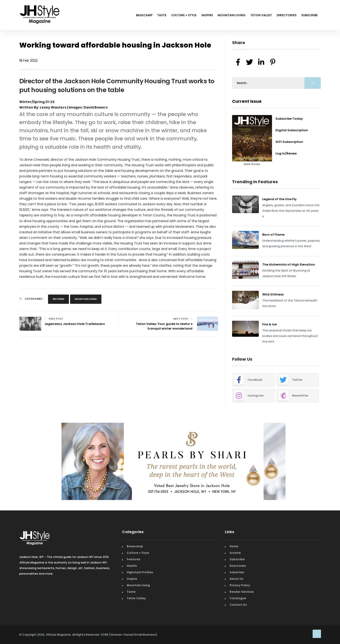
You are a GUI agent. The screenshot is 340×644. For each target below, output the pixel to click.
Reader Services (242, 592)
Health (132, 566)
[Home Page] (40, 8)
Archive (235, 553)
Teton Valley (254, 16)
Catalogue (238, 598)
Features (58, 299)
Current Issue (247, 101)
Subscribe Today (289, 119)
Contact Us (238, 605)
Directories (283, 16)
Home (234, 546)
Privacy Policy (240, 585)
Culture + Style (169, 16)
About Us (236, 579)
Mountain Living (222, 16)
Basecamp (123, 16)
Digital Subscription (292, 130)
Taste (144, 16)
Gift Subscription (289, 142)
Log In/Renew (286, 153)
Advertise (237, 572)
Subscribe (308, 16)
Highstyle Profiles (140, 572)
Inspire (195, 16)
